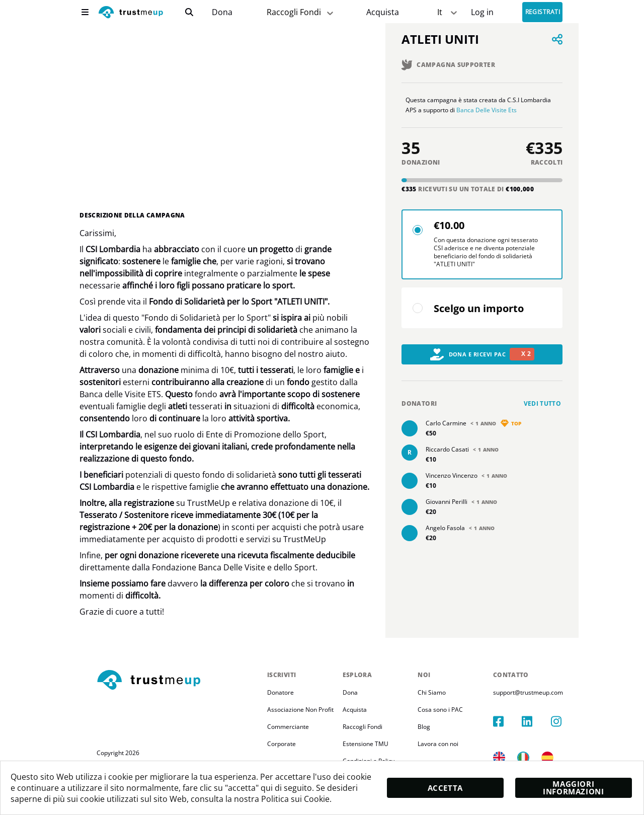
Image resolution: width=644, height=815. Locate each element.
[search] (189, 12)
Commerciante (288, 727)
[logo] (131, 13)
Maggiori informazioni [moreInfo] (573, 787)
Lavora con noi (448, 744)
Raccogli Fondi (367, 727)
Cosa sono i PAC (450, 710)
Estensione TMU (370, 744)
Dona (222, 12)
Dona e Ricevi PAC (482, 364)
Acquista (383, 12)
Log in (482, 12)
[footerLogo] (178, 681)
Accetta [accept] (445, 788)
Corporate (281, 744)
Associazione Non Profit (300, 710)
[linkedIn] (542, 711)
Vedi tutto (543, 414)
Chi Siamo (442, 692)
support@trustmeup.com (543, 692)
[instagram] (566, 711)
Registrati (543, 12)
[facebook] (519, 711)
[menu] (85, 12)
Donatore (280, 692)
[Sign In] (482, 12)
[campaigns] (222, 12)
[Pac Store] (383, 12)
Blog (434, 727)
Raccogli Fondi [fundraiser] (301, 12)
